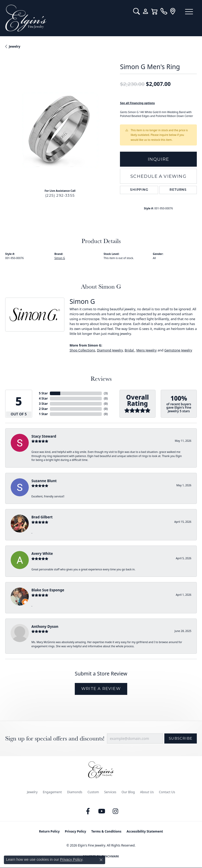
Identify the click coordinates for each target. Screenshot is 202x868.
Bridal (130, 350)
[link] (164, 11)
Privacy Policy (76, 831)
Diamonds (75, 792)
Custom (93, 792)
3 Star (43, 404)
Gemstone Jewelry (178, 350)
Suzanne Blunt (44, 481)
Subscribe (181, 738)
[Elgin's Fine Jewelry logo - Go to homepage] (67, 18)
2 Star (43, 409)
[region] (60, 130)
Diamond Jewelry (110, 350)
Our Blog (128, 792)
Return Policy (49, 831)
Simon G (60, 258)
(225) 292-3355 (60, 195)
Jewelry (32, 792)
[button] (136, 11)
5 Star (43, 393)
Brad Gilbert (42, 517)
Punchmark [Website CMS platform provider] (110, 856)
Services (110, 792)
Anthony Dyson (45, 626)
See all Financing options (137, 103)
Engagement (52, 792)
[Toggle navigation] (189, 12)
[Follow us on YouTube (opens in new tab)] (102, 811)
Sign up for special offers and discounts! (55, 738)
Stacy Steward (44, 436)
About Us (147, 792)
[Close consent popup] (101, 860)
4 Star (43, 398)
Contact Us (167, 792)
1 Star (43, 414)
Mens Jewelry (146, 350)
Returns (178, 190)
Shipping (139, 190)
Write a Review (101, 689)
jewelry (15, 46)
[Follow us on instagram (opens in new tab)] (116, 811)
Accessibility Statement (145, 831)
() (106, 393)
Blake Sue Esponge (48, 590)
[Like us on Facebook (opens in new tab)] (88, 811)
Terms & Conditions (106, 831)
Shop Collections (82, 350)
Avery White (42, 553)
